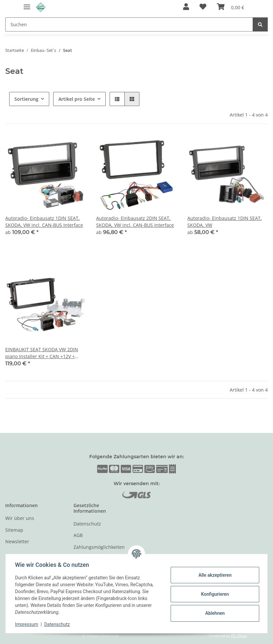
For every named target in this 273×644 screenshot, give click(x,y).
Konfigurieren (214, 594)
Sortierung (26, 99)
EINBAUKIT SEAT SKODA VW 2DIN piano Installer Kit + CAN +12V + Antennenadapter (42, 353)
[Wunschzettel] (203, 7)
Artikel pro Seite (77, 99)
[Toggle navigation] (27, 4)
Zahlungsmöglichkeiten (99, 547)
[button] (186, 7)
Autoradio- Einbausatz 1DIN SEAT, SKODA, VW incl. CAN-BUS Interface (44, 222)
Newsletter (17, 541)
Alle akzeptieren (214, 575)
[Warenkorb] (231, 7)
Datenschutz (87, 524)
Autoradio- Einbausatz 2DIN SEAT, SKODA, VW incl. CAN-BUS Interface (135, 222)
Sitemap (14, 530)
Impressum (28, 624)
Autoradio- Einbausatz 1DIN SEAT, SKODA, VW (225, 222)
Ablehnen (214, 613)
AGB (78, 535)
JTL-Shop (239, 636)
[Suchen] (129, 24)
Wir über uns (20, 518)
